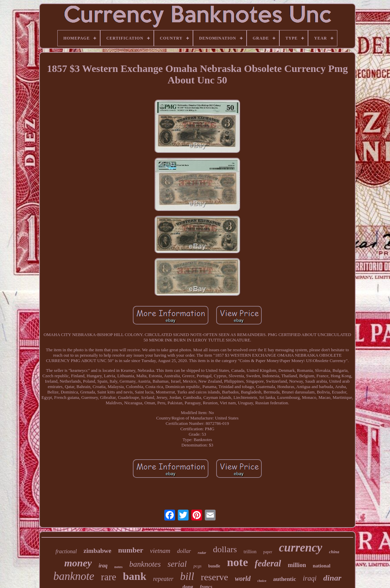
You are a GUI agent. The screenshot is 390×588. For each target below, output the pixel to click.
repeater (163, 579)
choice (262, 581)
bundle (214, 566)
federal (268, 563)
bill (187, 576)
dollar (184, 551)
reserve (214, 577)
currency (301, 548)
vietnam (160, 551)
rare (108, 577)
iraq (103, 566)
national (322, 566)
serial (177, 564)
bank (134, 576)
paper (268, 552)
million (297, 565)
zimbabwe (97, 551)
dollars (225, 549)
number (131, 550)
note (238, 562)
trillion (250, 552)
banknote (74, 576)
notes (118, 567)
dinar (332, 578)
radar (202, 553)
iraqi (310, 578)
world (243, 579)
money (78, 563)
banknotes (145, 564)
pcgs (197, 566)
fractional (66, 551)
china (334, 552)
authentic (285, 579)
